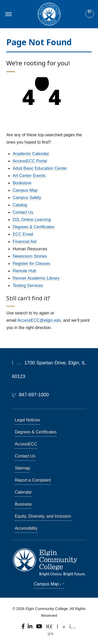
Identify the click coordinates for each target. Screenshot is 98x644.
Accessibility (26, 528)
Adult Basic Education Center (40, 168)
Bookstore (22, 183)
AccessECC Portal (30, 161)
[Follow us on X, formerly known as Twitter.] (50, 628)
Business (23, 504)
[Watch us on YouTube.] (39, 628)
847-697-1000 (30, 395)
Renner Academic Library (36, 278)
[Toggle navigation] (8, 14)
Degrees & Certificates (33, 227)
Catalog (20, 205)
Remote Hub (24, 271)
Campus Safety (27, 198)
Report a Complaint (33, 480)
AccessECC (26, 444)
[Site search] (90, 14)
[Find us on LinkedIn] (31, 628)
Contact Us (23, 212)
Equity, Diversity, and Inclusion (43, 516)
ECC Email (23, 234)
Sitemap (22, 468)
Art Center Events (29, 176)
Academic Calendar (31, 154)
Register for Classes (31, 264)
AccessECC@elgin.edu (39, 320)
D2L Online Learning (32, 220)
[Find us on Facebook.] (24, 628)
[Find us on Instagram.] (73, 628)
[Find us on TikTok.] (62, 628)
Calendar (23, 492)
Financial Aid (24, 242)
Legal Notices (27, 420)
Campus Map (25, 190)
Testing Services (28, 286)
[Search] (90, 14)
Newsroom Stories (30, 256)
